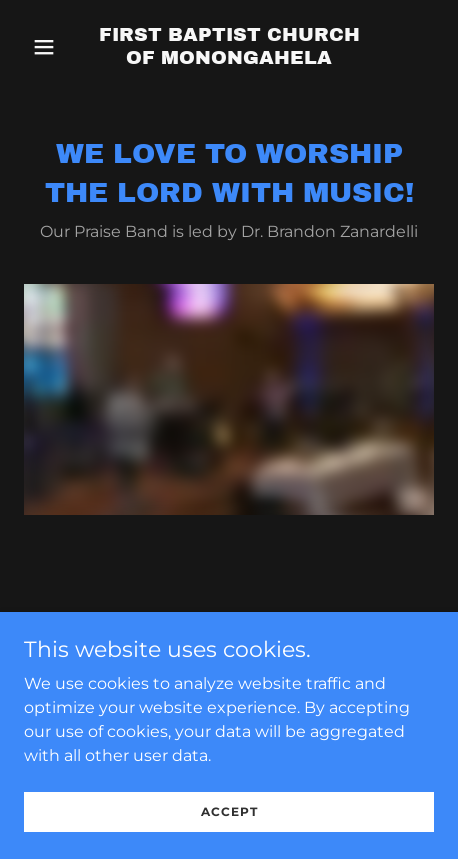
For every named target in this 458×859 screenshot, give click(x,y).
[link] (229, 58)
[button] (55, 47)
